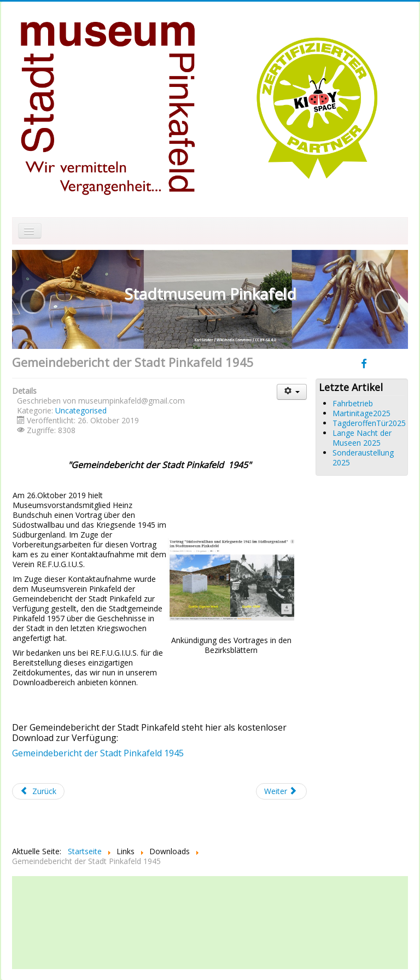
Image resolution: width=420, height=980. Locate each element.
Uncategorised (81, 410)
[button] (33, 301)
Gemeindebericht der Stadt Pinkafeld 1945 (98, 753)
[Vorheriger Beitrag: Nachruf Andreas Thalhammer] (38, 791)
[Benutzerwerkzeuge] (292, 392)
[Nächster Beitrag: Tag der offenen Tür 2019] (282, 791)
